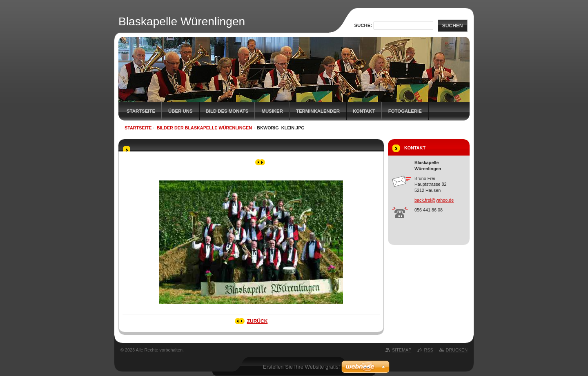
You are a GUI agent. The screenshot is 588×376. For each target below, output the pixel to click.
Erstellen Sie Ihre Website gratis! (301, 367)
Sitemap (402, 350)
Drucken (457, 350)
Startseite (141, 111)
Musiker (272, 111)
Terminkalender (318, 111)
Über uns (180, 111)
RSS (428, 350)
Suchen (453, 26)
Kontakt (364, 111)
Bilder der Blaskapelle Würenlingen (204, 128)
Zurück (257, 321)
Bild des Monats (227, 111)
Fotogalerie (405, 111)
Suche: (363, 25)
